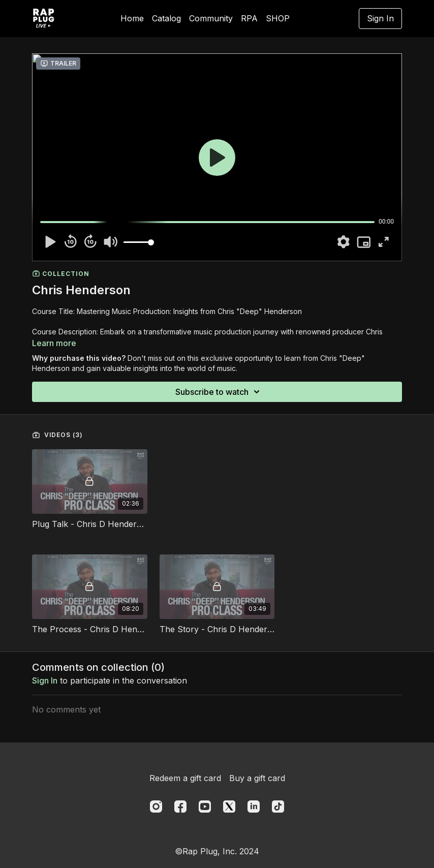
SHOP (278, 18)
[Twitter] (229, 807)
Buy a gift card (257, 778)
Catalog (166, 18)
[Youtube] (205, 807)
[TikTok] (278, 807)
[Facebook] (180, 807)
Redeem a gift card (185, 778)
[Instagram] (156, 807)
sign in (45, 680)
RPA (249, 18)
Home (132, 18)
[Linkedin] (254, 807)
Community (211, 18)
